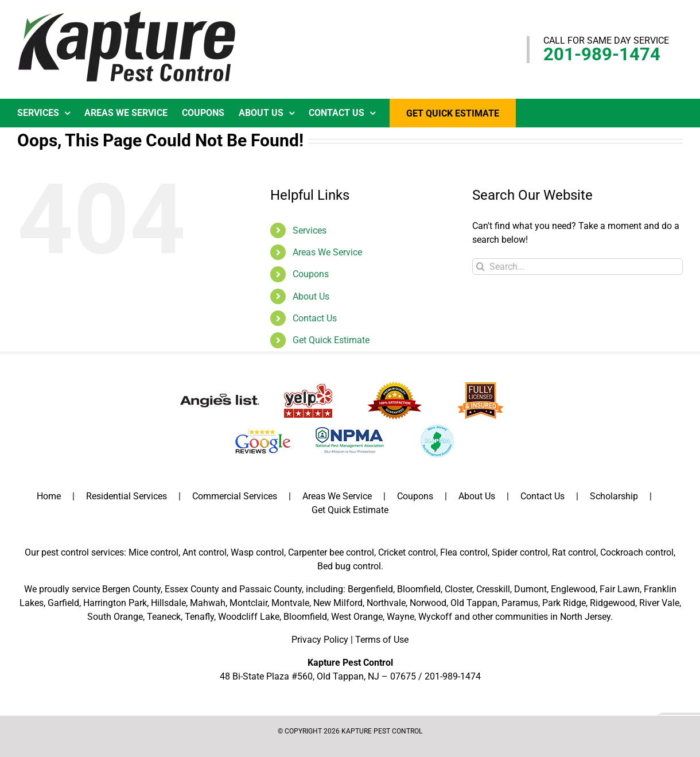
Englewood (573, 589)
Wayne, (401, 617)
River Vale (659, 603)
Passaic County (271, 589)
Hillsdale (168, 603)
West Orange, (358, 617)
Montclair (248, 603)
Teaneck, (165, 617)
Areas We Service (327, 252)
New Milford (338, 603)
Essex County (192, 589)
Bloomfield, (306, 617)
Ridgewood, (613, 603)
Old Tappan (474, 603)
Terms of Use (382, 640)
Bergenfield (370, 589)
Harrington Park (115, 603)
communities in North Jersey (553, 617)
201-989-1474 (602, 54)
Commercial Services (235, 496)
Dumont (530, 589)
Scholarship (614, 496)
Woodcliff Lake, (250, 617)
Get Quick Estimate (331, 340)
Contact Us (315, 318)
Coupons (311, 274)
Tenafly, (200, 617)
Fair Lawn (620, 589)
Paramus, (521, 603)
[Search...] (577, 267)
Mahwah (208, 603)
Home (49, 496)
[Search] (481, 267)
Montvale (290, 603)
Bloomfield (419, 589)
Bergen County (131, 589)
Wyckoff (435, 617)
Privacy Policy (320, 640)
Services (310, 230)
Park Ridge (564, 603)
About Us (311, 296)
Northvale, (387, 603)
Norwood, (429, 603)
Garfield (63, 603)
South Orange (115, 617)
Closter (458, 589)
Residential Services (127, 496)
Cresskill (493, 589)
